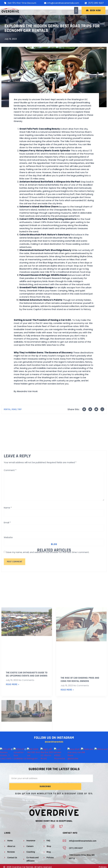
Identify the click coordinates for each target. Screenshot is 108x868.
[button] (76, 10)
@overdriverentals (54, 746)
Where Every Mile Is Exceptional (54, 818)
